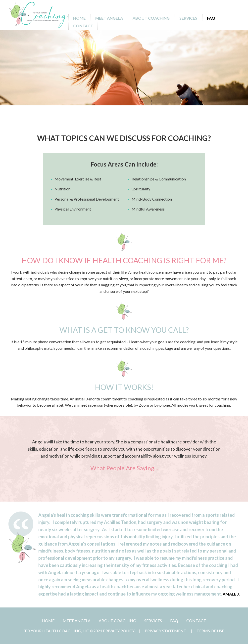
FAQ (174, 621)
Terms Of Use (210, 631)
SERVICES (153, 621)
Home (48, 621)
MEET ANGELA (77, 621)
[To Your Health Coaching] (38, 15)
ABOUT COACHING (117, 621)
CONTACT (196, 621)
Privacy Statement (166, 631)
